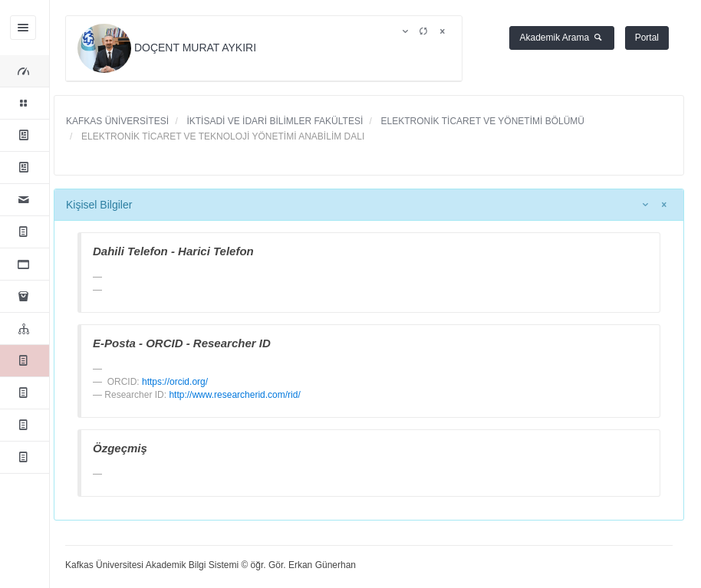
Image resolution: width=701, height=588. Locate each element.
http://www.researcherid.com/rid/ (234, 395)
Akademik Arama (562, 38)
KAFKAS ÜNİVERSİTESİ (117, 121)
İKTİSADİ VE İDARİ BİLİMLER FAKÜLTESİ (273, 121)
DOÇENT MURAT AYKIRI (168, 48)
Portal (647, 38)
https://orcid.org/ (175, 382)
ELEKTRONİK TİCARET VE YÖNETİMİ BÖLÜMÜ (481, 121)
